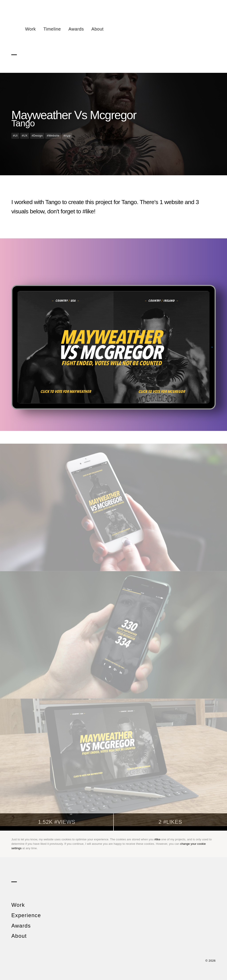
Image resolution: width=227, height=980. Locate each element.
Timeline (52, 29)
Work (30, 29)
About (97, 29)
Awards (76, 29)
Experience (26, 915)
